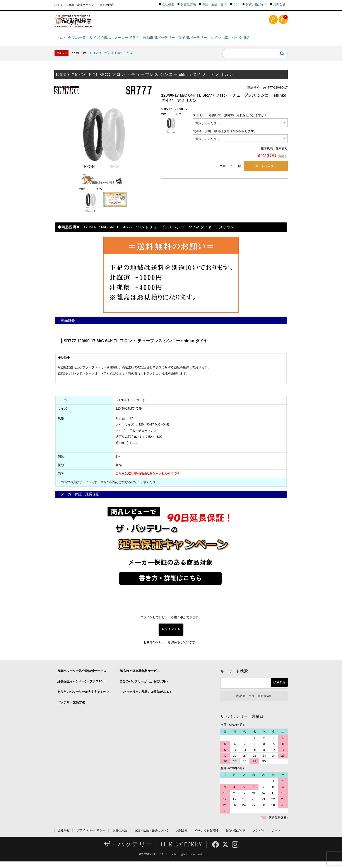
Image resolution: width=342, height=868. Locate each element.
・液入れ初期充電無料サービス (139, 676)
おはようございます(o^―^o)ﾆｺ (111, 58)
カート (276, 837)
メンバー (259, 837)
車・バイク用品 (266, 40)
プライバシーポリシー (91, 837)
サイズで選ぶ (110, 40)
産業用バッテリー (213, 40)
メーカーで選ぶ (141, 40)
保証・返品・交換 (214, 4)
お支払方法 (188, 4)
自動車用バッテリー (176, 40)
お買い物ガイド (256, 4)
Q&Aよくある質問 (207, 837)
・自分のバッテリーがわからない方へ (142, 686)
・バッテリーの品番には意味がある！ (146, 697)
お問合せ (279, 4)
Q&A (236, 4)
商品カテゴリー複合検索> (254, 702)
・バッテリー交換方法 (70, 707)
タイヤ (241, 40)
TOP (62, 40)
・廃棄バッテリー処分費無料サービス (80, 676)
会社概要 (168, 4)
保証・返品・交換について (152, 837)
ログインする (171, 635)
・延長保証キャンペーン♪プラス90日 (80, 686)
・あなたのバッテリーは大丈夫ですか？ (82, 697)
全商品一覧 (83, 40)
